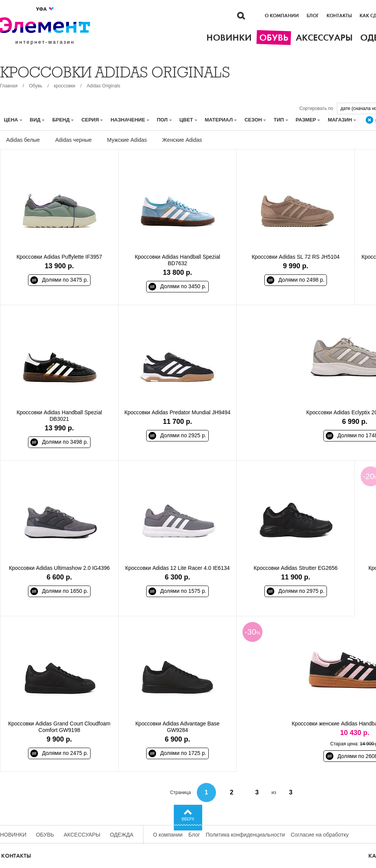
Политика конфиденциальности (245, 835)
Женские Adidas (182, 140)
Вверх (188, 819)
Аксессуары (82, 835)
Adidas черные (73, 140)
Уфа (45, 9)
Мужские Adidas (127, 140)
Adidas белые (23, 140)
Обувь (36, 86)
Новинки (13, 835)
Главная (9, 86)
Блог (313, 16)
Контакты (339, 16)
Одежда (122, 835)
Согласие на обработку (320, 835)
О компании (282, 16)
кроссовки (64, 86)
